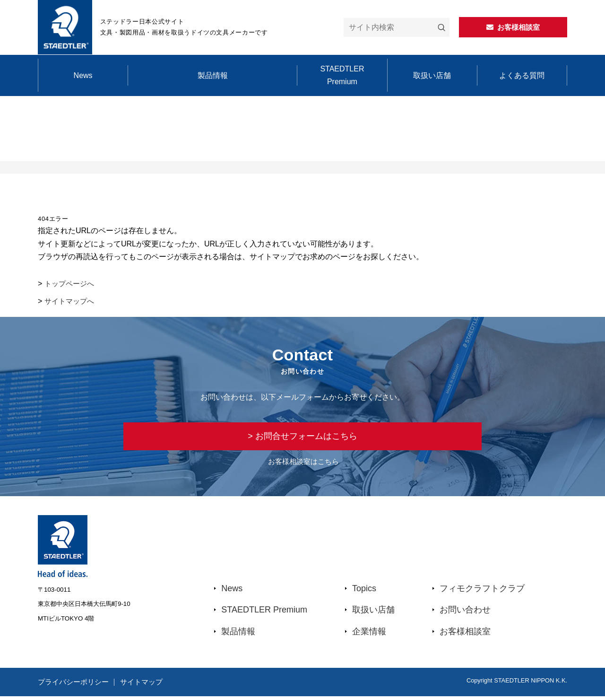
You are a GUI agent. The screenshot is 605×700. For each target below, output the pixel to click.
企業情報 (369, 635)
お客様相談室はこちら (303, 465)
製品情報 (213, 75)
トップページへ (71, 284)
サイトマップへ (71, 301)
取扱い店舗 (432, 75)
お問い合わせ (465, 613)
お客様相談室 (465, 635)
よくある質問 (522, 75)
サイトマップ (152, 686)
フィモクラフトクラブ (482, 592)
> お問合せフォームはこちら (302, 438)
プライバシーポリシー (76, 686)
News (83, 75)
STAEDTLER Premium (342, 75)
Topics (364, 592)
